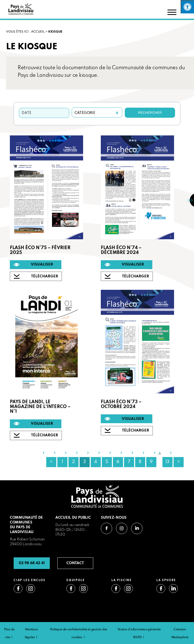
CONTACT (75, 563)
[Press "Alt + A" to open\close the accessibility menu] (187, 7)
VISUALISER (42, 265)
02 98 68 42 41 (32, 563)
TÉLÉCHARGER (45, 276)
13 (167, 462)
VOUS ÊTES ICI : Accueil (25, 32)
